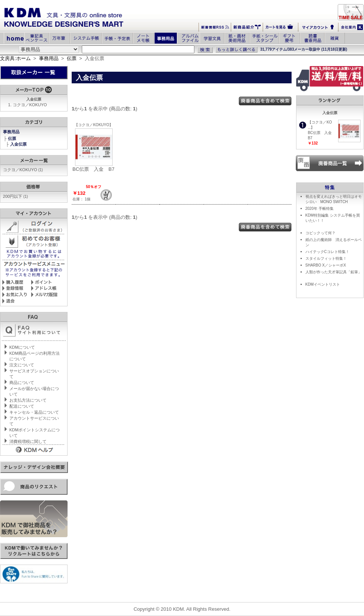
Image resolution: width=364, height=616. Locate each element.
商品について (22, 383)
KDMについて (22, 347)
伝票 (72, 58)
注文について (22, 365)
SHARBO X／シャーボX (326, 265)
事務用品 (49, 58)
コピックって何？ (320, 233)
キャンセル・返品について (34, 412)
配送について (22, 406)
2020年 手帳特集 (320, 209)
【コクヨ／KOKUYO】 (94, 125)
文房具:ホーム (15, 58)
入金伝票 (19, 144)
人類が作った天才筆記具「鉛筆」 (334, 272)
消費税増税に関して (28, 441)
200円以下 (16, 196)
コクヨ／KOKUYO (30, 105)
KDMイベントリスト (323, 284)
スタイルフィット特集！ (326, 258)
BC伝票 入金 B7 (93, 169)
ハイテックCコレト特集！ (327, 252)
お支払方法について (28, 400)
